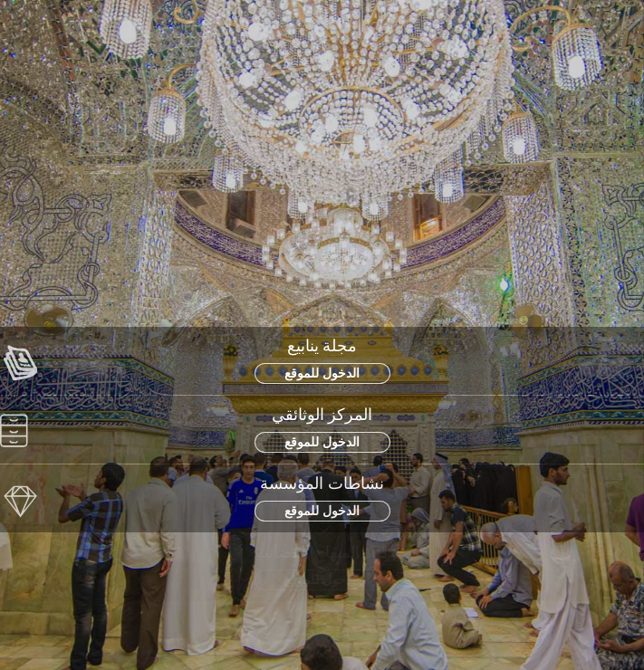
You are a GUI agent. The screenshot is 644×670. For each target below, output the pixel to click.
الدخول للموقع (322, 373)
